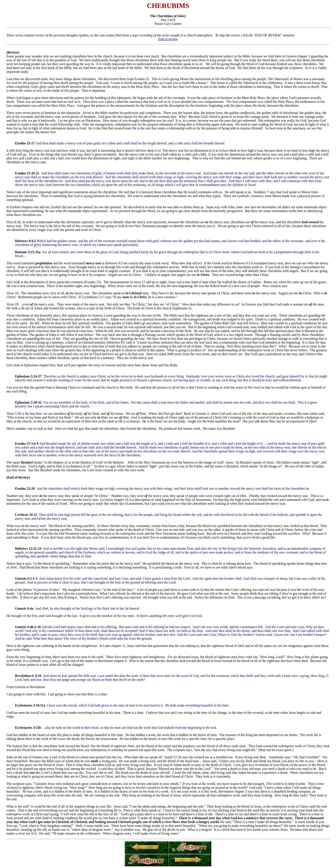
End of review (168, 39)
